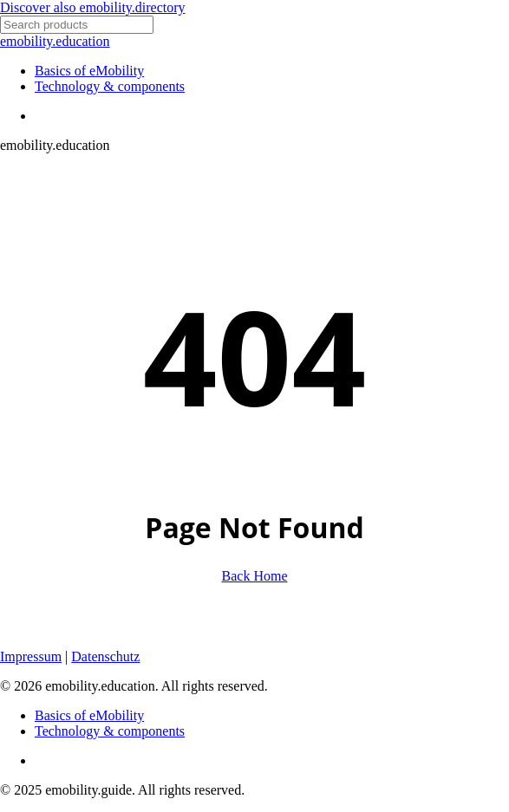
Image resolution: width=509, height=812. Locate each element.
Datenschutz (105, 656)
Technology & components (110, 731)
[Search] (77, 25)
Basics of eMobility (89, 715)
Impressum (31, 656)
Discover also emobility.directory (93, 7)
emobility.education (55, 41)
